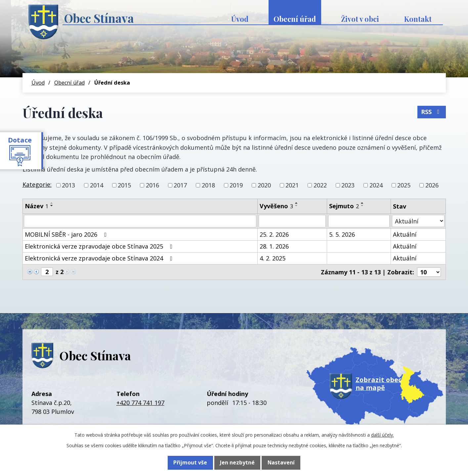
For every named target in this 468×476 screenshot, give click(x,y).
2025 (404, 185)
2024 (376, 185)
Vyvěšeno (276, 206)
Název (37, 206)
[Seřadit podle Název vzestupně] (52, 203)
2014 (97, 185)
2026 (432, 185)
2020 (264, 185)
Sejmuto (344, 206)
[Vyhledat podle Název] (140, 221)
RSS (431, 111)
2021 (292, 185)
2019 (236, 185)
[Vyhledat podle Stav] (418, 221)
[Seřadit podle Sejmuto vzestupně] (362, 203)
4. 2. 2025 (273, 258)
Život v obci (360, 19)
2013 (68, 185)
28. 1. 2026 (274, 246)
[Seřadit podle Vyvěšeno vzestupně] (297, 203)
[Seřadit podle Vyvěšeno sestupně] (297, 206)
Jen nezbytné (237, 463)
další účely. (383, 435)
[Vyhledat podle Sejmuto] (359, 221)
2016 (152, 185)
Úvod (240, 19)
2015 (124, 185)
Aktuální (405, 234)
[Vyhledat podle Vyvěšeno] (292, 221)
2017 (180, 185)
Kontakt (418, 19)
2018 (208, 185)
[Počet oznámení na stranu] (429, 272)
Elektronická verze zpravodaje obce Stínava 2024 (100, 258)
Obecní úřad (295, 19)
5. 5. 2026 (342, 234)
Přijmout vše (189, 463)
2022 (320, 185)
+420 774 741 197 (140, 403)
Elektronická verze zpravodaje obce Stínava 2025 (100, 246)
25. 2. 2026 (274, 234)
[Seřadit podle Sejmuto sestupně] (362, 206)
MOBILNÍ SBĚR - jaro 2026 (67, 234)
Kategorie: (37, 184)
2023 (348, 185)
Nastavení (281, 463)
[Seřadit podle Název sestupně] (52, 206)
